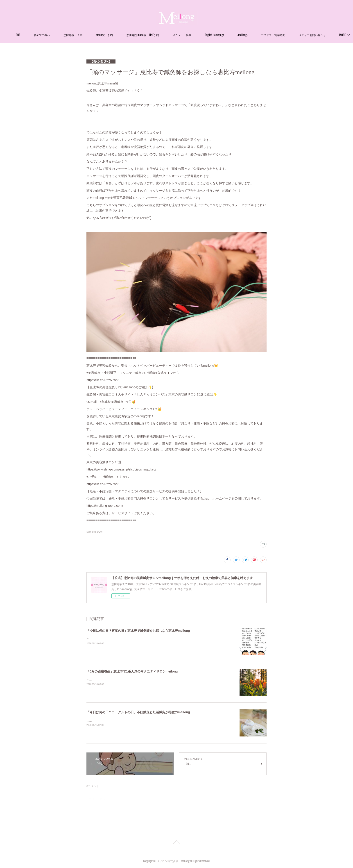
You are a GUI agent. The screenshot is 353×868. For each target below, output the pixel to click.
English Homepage (228, 35)
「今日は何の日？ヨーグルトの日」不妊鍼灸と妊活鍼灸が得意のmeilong (138, 712)
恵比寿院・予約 (87, 35)
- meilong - (256, 35)
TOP (32, 35)
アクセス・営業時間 (287, 35)
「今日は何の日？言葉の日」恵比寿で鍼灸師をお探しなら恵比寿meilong (138, 631)
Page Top (176, 843)
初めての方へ (56, 35)
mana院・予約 (118, 35)
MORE (316, 35)
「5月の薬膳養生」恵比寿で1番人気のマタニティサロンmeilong (132, 671)
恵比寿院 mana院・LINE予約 (157, 35)
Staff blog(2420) (94, 532)
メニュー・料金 (196, 35)
